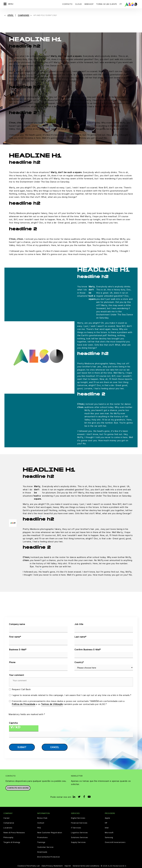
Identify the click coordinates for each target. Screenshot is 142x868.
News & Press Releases (14, 833)
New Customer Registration (50, 833)
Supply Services (78, 842)
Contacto (67, 4)
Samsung (109, 837)
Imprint (68, 866)
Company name (17, 624)
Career (7, 818)
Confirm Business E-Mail (88, 650)
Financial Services (79, 823)
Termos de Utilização (52, 704)
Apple (107, 818)
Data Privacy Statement (52, 866)
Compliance (9, 823)
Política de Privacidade (24, 704)
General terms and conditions (86, 866)
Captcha (13, 723)
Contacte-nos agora (18, 788)
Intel (107, 828)
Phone (12, 662)
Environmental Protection (49, 857)
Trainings (41, 842)
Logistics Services (79, 833)
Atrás (11, 15)
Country (79, 662)
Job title (79, 624)
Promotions (43, 837)
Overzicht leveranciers (115, 842)
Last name (80, 637)
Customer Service (45, 847)
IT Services (76, 828)
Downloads (42, 852)
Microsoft (109, 833)
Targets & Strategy (12, 842)
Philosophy (8, 837)
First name (15, 637)
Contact (41, 823)
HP (106, 823)
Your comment (17, 675)
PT (121, 4)
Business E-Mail (18, 650)
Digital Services (78, 818)
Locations (8, 828)
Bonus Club (42, 818)
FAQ (39, 828)
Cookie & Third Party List (29, 866)
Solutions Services (79, 837)
